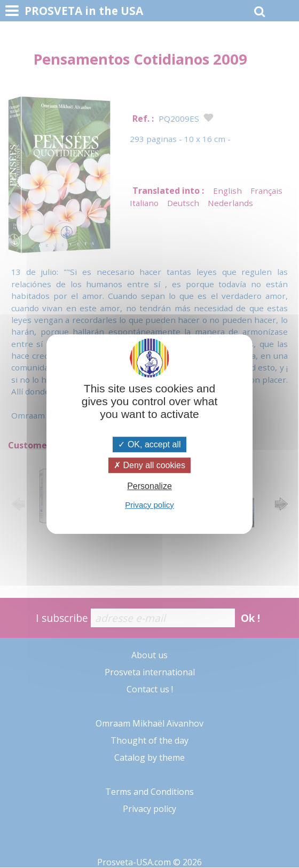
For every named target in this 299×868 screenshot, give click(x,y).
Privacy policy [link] (149, 505)
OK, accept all (149, 444)
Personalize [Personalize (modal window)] (149, 487)
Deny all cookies (149, 465)
